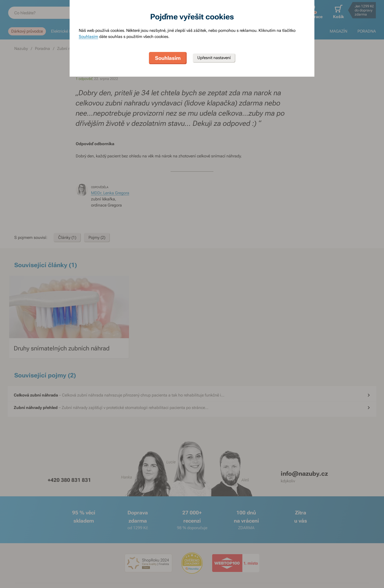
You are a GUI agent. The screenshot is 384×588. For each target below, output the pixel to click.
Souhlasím (88, 37)
